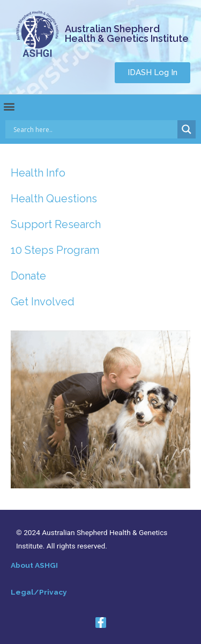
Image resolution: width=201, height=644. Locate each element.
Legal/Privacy (39, 592)
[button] (152, 73)
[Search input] (94, 129)
